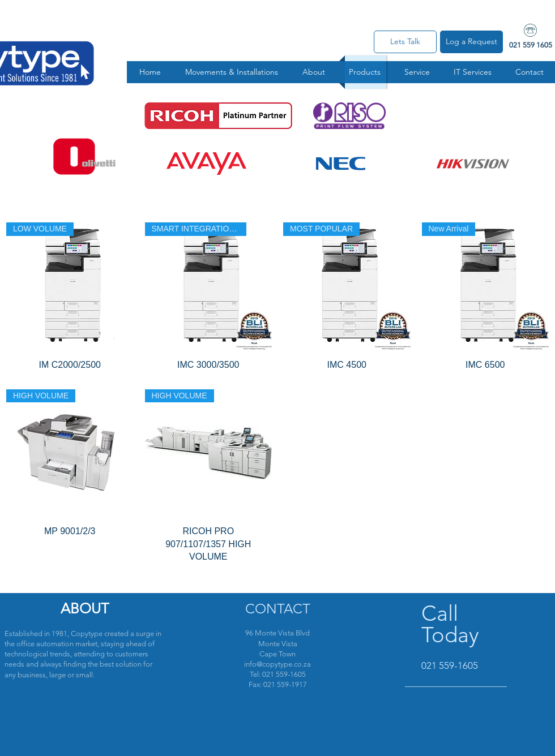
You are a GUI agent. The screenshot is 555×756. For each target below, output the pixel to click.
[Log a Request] (471, 42)
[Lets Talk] (405, 42)
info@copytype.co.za (277, 664)
